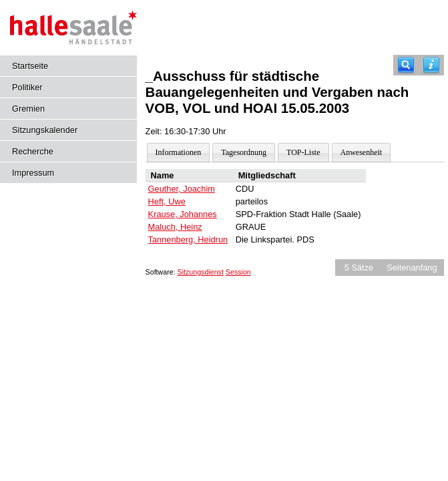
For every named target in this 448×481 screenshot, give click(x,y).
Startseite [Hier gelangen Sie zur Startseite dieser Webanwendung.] (30, 66)
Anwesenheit (362, 152)
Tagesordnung (244, 152)
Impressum (33, 173)
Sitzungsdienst (201, 272)
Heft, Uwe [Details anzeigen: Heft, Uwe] (167, 201)
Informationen (179, 152)
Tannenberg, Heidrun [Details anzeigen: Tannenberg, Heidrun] (188, 239)
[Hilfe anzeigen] (431, 65)
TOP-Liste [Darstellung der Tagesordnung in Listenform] (303, 152)
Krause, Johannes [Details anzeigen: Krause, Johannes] (183, 214)
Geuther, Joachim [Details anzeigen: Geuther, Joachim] (182, 189)
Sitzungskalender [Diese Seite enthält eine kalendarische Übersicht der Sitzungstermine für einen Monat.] (45, 130)
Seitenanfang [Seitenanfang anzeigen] (412, 268)
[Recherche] (406, 65)
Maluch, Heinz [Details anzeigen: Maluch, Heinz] (175, 227)
